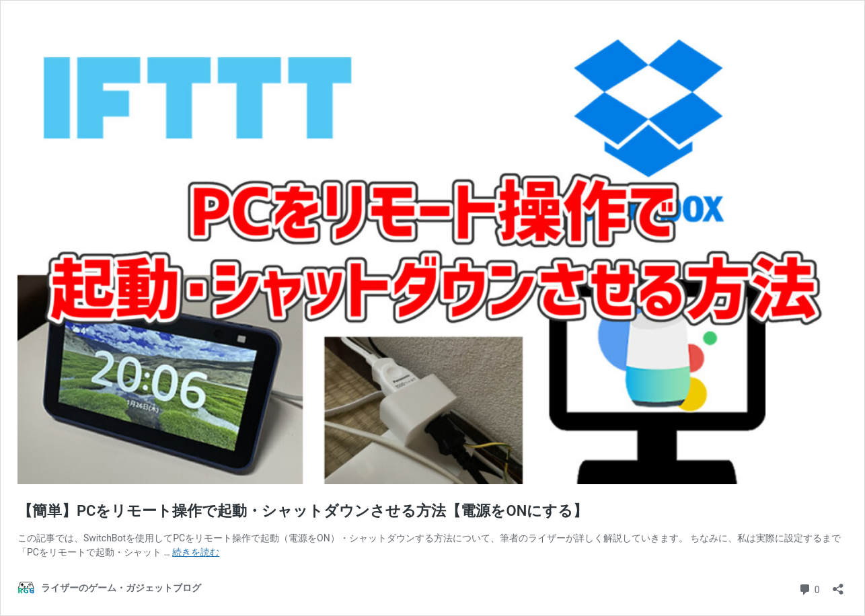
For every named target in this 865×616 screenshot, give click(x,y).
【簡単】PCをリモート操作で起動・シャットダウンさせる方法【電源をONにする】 (303, 511)
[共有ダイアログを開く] (838, 585)
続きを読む (196, 552)
